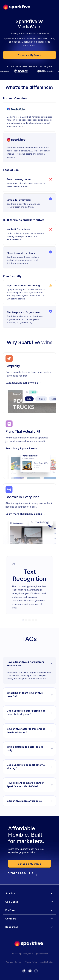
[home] (17, 7)
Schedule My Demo (29, 55)
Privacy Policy (31, 962)
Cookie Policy (46, 962)
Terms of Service (14, 962)
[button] (53, 7)
